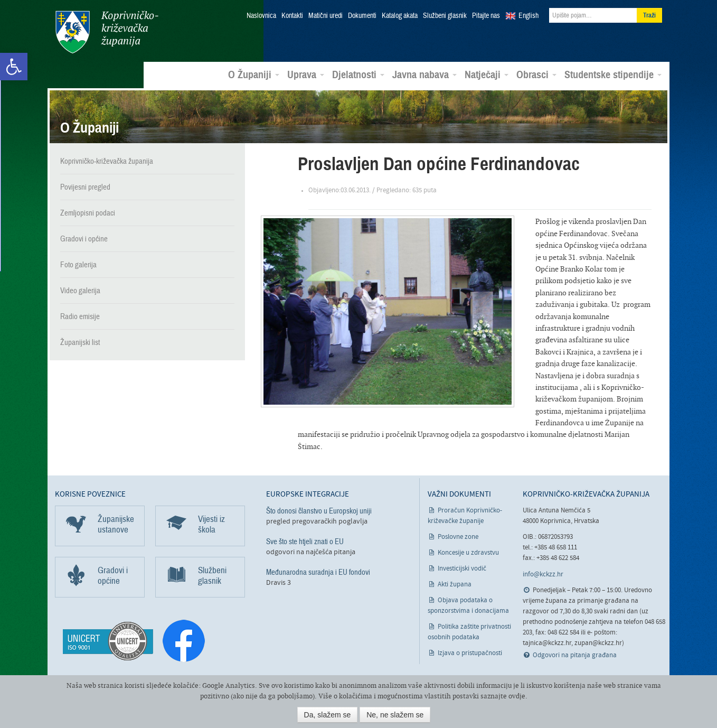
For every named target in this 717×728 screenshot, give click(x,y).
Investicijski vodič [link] (462, 568)
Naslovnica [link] (261, 16)
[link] (14, 67)
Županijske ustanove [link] (116, 524)
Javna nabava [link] (424, 74)
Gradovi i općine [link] (84, 238)
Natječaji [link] (487, 74)
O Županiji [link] (254, 74)
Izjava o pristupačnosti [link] (470, 653)
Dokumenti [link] (362, 16)
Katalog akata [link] (400, 16)
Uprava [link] (306, 74)
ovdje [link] (517, 696)
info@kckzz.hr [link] (543, 574)
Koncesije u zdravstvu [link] (468, 552)
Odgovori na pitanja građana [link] (575, 655)
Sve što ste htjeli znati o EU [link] (305, 541)
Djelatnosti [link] (358, 74)
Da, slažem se (328, 715)
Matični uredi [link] (326, 16)
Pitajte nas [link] (486, 16)
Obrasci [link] (536, 74)
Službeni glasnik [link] (445, 16)
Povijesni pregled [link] (85, 186)
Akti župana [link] (455, 584)
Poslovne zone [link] (458, 536)
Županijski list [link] (80, 342)
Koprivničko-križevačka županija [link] (106, 32)
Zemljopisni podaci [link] (88, 212)
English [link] (529, 16)
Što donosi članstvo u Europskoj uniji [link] (319, 510)
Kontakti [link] (292, 16)
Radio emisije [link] (80, 316)
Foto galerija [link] (78, 264)
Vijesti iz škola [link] (211, 524)
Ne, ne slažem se (395, 715)
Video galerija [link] (80, 290)
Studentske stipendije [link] (613, 74)
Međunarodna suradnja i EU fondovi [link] (318, 572)
